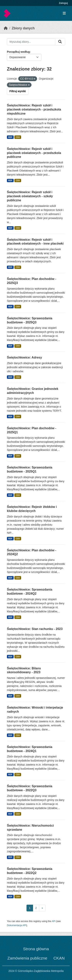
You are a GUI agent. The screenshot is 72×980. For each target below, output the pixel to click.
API (54, 921)
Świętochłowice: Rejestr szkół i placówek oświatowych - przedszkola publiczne (34, 153)
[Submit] (60, 42)
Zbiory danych (23, 28)
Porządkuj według (18, 52)
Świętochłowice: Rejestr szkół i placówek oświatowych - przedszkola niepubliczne (34, 109)
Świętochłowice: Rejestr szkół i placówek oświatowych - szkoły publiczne (30, 196)
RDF (10, 137)
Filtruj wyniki (18, 91)
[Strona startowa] (6, 28)
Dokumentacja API (17, 925)
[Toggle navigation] (64, 13)
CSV (18, 137)
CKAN (59, 958)
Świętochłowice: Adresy (24, 357)
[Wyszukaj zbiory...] (31, 42)
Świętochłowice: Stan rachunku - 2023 (35, 629)
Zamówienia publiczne (27, 958)
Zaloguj (63, 3)
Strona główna (36, 949)
